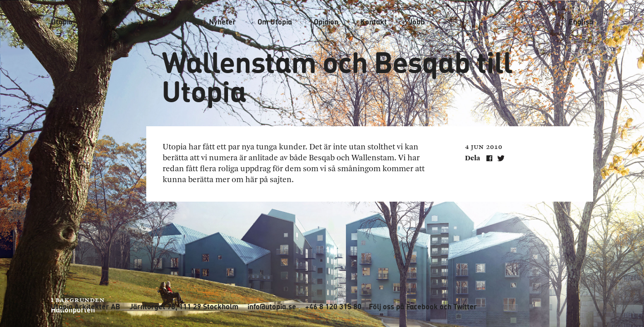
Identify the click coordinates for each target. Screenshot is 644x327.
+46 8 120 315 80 (333, 307)
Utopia (62, 22)
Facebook (422, 307)
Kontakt (374, 22)
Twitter (465, 307)
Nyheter (222, 22)
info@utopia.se (272, 307)
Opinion (326, 22)
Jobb (417, 22)
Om (275, 22)
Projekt (175, 22)
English (581, 22)
